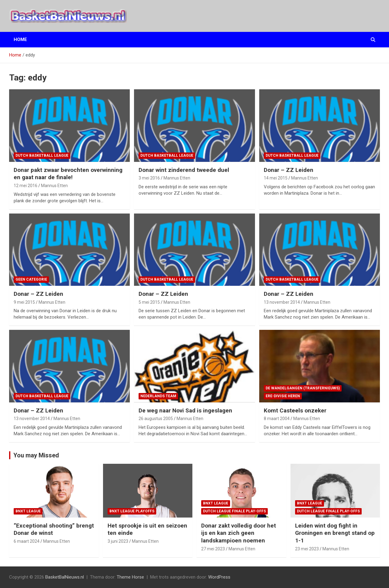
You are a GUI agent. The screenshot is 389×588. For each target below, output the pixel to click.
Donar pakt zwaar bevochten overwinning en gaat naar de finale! (68, 174)
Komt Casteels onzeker (295, 410)
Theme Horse (130, 577)
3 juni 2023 (118, 541)
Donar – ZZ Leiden (289, 170)
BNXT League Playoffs (132, 511)
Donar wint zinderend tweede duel (184, 170)
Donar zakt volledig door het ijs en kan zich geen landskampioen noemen (239, 533)
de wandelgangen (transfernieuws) (303, 388)
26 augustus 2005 (156, 419)
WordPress (219, 577)
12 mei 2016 (26, 186)
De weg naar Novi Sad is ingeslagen (185, 410)
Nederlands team (158, 396)
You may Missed (36, 455)
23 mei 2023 (307, 549)
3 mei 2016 (149, 178)
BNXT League (28, 511)
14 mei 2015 (276, 178)
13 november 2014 (282, 302)
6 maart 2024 (27, 541)
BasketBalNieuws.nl (65, 577)
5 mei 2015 (149, 302)
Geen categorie (31, 279)
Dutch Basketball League (42, 156)
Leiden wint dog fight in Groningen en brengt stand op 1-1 (335, 533)
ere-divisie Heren (283, 396)
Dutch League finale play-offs (234, 511)
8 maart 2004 (277, 419)
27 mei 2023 (213, 549)
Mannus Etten (54, 186)
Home (20, 39)
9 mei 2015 (24, 302)
